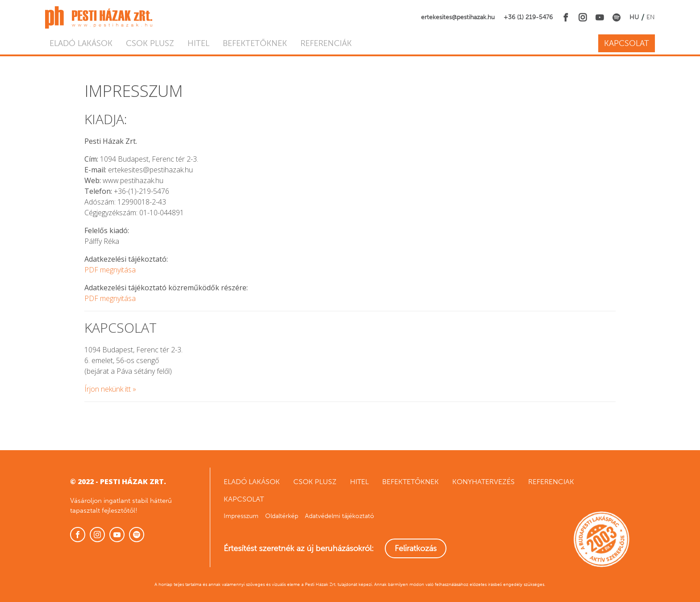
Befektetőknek (255, 43)
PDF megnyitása (110, 270)
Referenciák (326, 43)
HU (634, 17)
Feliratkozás (416, 548)
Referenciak (551, 482)
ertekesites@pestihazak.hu (458, 17)
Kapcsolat (627, 43)
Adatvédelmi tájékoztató (340, 516)
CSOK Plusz (150, 43)
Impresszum (241, 516)
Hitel (198, 43)
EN (651, 17)
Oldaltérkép (282, 516)
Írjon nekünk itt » (110, 389)
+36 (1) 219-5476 (528, 17)
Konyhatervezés (483, 482)
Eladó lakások (81, 43)
